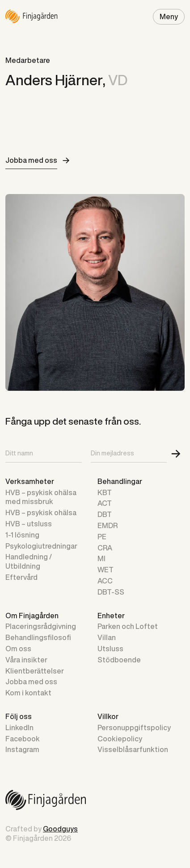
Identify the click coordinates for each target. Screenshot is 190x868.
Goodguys (60, 829)
